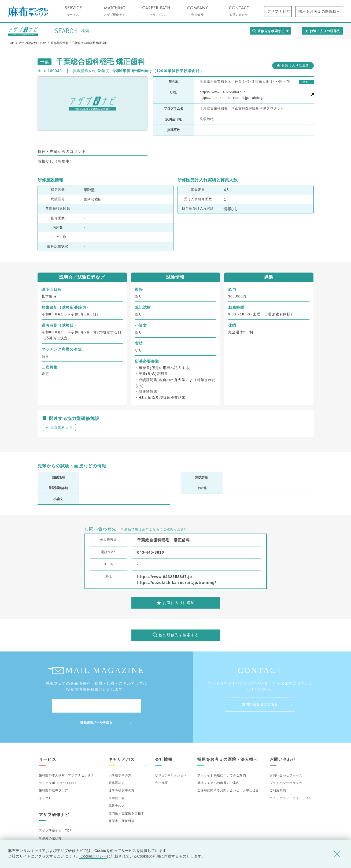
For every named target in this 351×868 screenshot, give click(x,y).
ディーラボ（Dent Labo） (58, 766)
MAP (306, 82)
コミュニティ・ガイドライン (291, 781)
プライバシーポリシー (286, 766)
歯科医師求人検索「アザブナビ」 (63, 759)
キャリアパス (171, 11)
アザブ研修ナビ (129, 11)
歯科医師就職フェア (53, 774)
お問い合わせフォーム (286, 759)
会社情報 (212, 11)
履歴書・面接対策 (122, 804)
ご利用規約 (278, 774)
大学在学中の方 (120, 759)
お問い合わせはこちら (260, 704)
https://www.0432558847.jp (223, 92)
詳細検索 (45, 829)
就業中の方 (117, 789)
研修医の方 (117, 766)
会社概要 (161, 766)
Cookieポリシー (93, 856)
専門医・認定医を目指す (126, 797)
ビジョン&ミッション (171, 759)
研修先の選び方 (50, 822)
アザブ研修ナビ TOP (55, 814)
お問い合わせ (254, 11)
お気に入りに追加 (295, 65)
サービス (88, 11)
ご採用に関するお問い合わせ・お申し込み (228, 774)
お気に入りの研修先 (53, 837)
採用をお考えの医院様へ (324, 11)
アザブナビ (289, 11)
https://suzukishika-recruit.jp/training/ (232, 98)
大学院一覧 (117, 781)
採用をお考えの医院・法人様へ (228, 743)
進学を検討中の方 (122, 774)
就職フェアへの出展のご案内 (219, 766)
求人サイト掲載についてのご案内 (222, 759)
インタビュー (49, 781)
